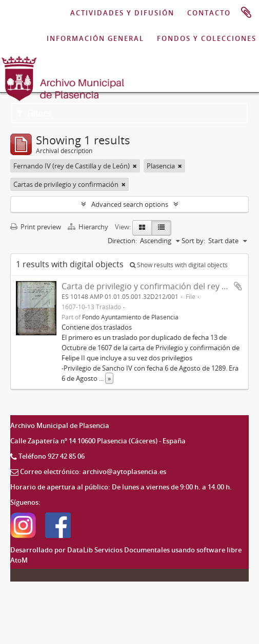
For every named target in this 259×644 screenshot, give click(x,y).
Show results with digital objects (179, 265)
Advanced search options (130, 204)
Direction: (122, 241)
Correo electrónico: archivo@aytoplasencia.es (93, 471)
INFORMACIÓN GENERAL (95, 38)
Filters (34, 113)
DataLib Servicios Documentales (118, 550)
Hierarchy (89, 227)
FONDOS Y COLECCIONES (207, 38)
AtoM (19, 560)
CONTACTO (209, 13)
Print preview (36, 227)
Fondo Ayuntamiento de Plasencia (130, 317)
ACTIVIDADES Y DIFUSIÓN (122, 13)
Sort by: (193, 241)
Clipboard (246, 13)
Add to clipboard (238, 286)
